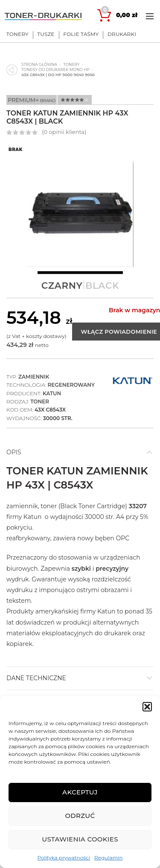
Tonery (71, 64)
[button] (147, 707)
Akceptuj (80, 792)
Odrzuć (80, 816)
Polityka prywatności (64, 858)
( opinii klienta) (64, 132)
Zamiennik (34, 377)
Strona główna (39, 64)
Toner (40, 401)
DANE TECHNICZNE (36, 678)
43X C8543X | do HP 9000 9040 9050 (58, 75)
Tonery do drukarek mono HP (55, 70)
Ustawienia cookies (80, 839)
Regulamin (109, 858)
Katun (52, 393)
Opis (14, 452)
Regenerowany (71, 385)
